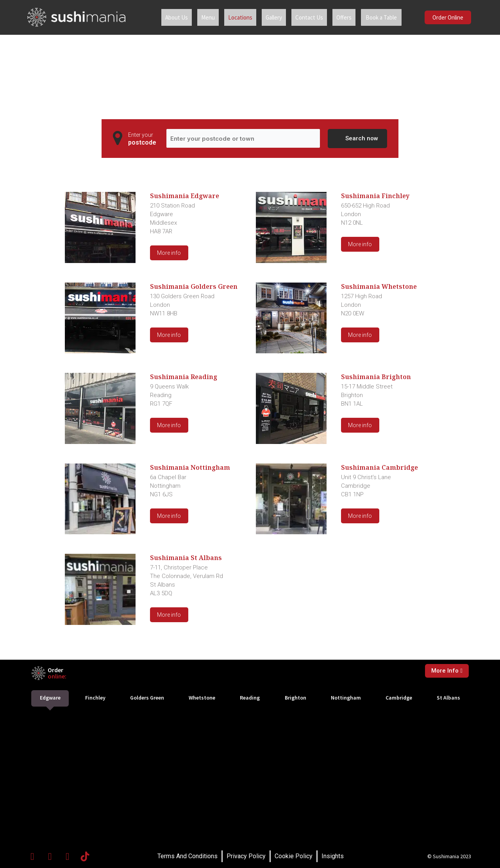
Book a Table (378, 17)
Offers (338, 17)
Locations (234, 17)
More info (169, 253)
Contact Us (303, 17)
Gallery (268, 17)
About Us (170, 17)
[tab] (50, 698)
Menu (202, 17)
